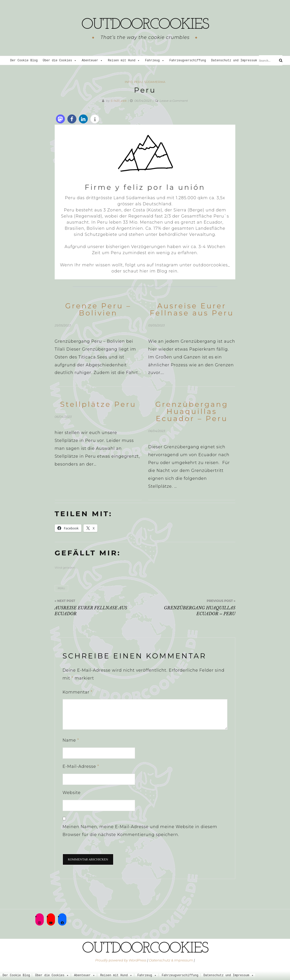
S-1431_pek (119, 101)
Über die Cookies (60, 61)
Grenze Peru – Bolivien (98, 309)
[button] (60, 119)
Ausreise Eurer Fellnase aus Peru (192, 309)
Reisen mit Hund (124, 61)
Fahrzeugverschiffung (188, 61)
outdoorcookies (145, 24)
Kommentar (78, 692)
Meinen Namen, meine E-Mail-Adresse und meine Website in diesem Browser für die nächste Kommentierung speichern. (140, 831)
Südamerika (155, 82)
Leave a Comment (174, 101)
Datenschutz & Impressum (171, 960)
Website (72, 793)
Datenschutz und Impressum (236, 61)
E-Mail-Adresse (81, 766)
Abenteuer (92, 61)
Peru (138, 82)
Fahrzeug (155, 61)
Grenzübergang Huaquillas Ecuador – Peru (192, 411)
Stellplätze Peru (98, 404)
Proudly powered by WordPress (121, 960)
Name (71, 740)
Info (129, 82)
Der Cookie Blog (24, 61)
